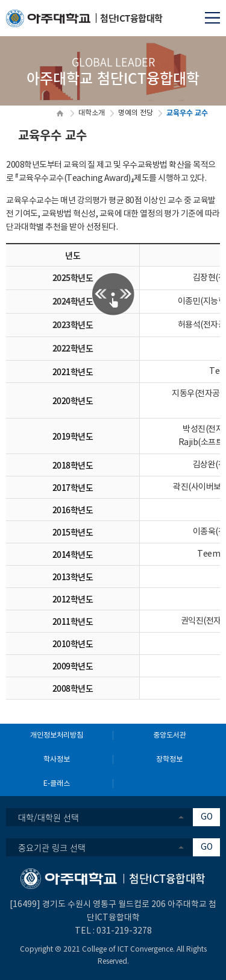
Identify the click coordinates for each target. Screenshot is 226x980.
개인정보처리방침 (57, 735)
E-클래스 (57, 784)
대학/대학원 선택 (49, 817)
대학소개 (92, 113)
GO (207, 817)
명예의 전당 (136, 113)
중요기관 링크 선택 (52, 847)
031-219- (115, 931)
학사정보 (57, 760)
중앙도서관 (170, 735)
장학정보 (169, 760)
